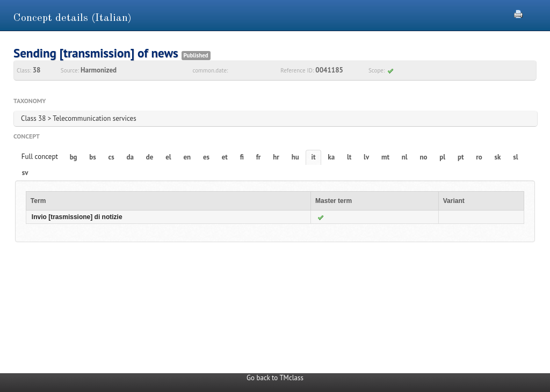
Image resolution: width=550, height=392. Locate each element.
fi (242, 157)
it (314, 157)
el (168, 157)
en (187, 157)
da (130, 157)
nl (405, 157)
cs (111, 157)
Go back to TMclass (275, 378)
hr (276, 157)
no (423, 157)
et (225, 157)
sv (25, 173)
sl (515, 157)
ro (479, 157)
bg (74, 157)
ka (331, 157)
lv (366, 157)
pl (442, 157)
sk (498, 157)
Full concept (40, 157)
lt (349, 157)
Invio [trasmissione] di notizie (77, 217)
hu (295, 157)
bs (92, 157)
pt (461, 157)
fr (259, 157)
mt (385, 157)
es (206, 157)
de (150, 157)
